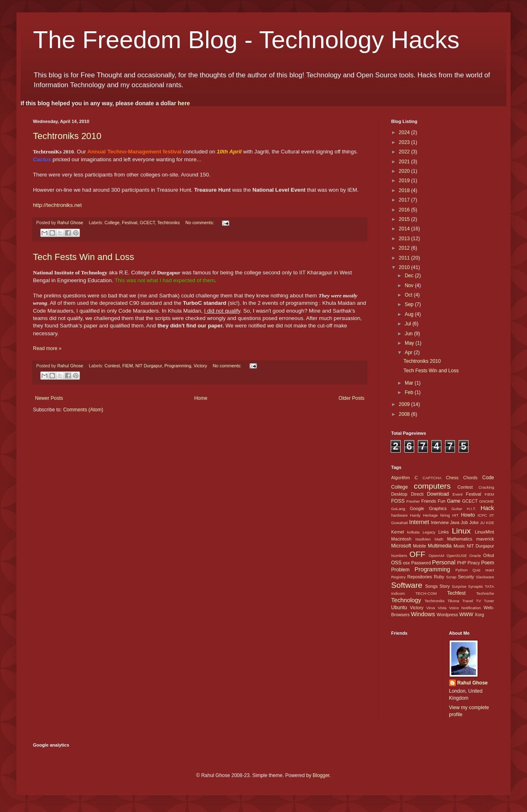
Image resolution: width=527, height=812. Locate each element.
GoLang (398, 509)
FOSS (398, 501)
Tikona (453, 601)
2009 (405, 404)
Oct (409, 295)
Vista (442, 608)
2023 (405, 142)
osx (407, 563)
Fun (442, 501)
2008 (405, 414)
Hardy (415, 515)
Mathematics (460, 539)
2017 (405, 200)
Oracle (475, 556)
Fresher (413, 501)
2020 (405, 171)
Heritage (430, 515)
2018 (405, 190)
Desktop (399, 494)
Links (444, 532)
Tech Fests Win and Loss (84, 257)
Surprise (459, 586)
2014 (405, 229)
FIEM (128, 366)
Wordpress (447, 615)
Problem (400, 570)
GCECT (148, 223)
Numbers (399, 556)
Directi (417, 494)
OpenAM (436, 556)
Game (454, 501)
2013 (405, 239)
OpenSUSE (457, 556)
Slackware (485, 577)
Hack (487, 508)
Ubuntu (399, 608)
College (112, 223)
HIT (455, 515)
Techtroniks (169, 223)
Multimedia (440, 546)
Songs (431, 586)
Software (407, 585)
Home (201, 398)
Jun (409, 334)
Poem (488, 563)
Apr (409, 353)
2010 (405, 267)
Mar (410, 383)
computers (432, 486)
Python (462, 570)
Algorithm (401, 478)
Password (421, 563)
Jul (409, 324)
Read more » (47, 348)
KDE (490, 523)
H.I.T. (471, 509)
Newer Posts (49, 398)
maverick (485, 539)
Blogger (321, 775)
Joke (474, 522)
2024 (405, 132)
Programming (178, 366)
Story (444, 586)
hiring (445, 515)
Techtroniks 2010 (67, 136)
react (490, 570)
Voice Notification (465, 608)
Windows (423, 614)
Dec (410, 276)
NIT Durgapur (149, 366)
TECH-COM (426, 593)
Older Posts (351, 398)
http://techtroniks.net (57, 205)
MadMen (423, 539)
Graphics (438, 508)
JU (483, 523)
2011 (405, 258)
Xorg (479, 615)
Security (466, 577)
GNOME (487, 501)
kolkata (413, 532)
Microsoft (401, 546)
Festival (129, 223)
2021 (405, 162)
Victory (200, 366)
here (184, 103)
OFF (417, 554)
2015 (405, 219)
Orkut (489, 555)
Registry (398, 577)
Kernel (398, 532)
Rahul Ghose (473, 683)
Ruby (439, 577)
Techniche (485, 593)
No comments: (200, 223)
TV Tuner (485, 601)
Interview (440, 522)
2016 (405, 210)
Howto (468, 515)
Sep (410, 304)
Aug (410, 314)
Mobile (420, 546)
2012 (405, 248)
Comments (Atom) (83, 410)
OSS (396, 563)
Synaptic (476, 586)
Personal (444, 562)
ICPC (482, 515)
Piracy (474, 563)
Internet (419, 522)
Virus (431, 608)
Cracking (486, 487)
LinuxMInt (484, 532)
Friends (429, 501)
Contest (112, 366)
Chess (452, 478)
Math (439, 539)
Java (455, 522)
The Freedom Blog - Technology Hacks (246, 40)
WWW (466, 615)
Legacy (429, 532)
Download (438, 494)
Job (464, 522)
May (410, 343)
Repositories (420, 577)
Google (417, 508)
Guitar (457, 509)
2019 (405, 181)
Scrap (451, 577)
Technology (406, 600)
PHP (462, 563)
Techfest (456, 593)
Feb (410, 392)
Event (458, 494)
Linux (461, 531)
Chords (470, 478)
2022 (405, 152)
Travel (468, 601)
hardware (399, 515)
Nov (410, 285)
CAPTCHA (432, 478)
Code (488, 478)
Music (459, 546)
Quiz (476, 570)
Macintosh (401, 539)
